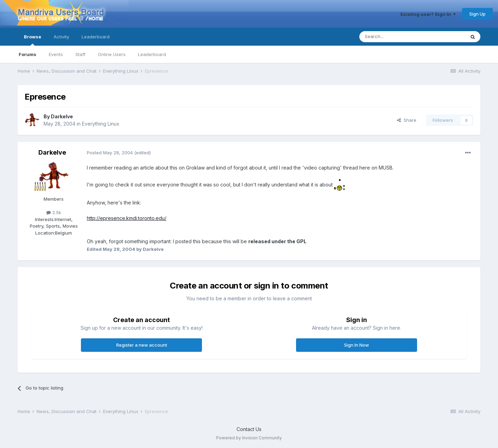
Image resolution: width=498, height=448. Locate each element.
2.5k (54, 212)
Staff (80, 54)
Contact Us (249, 429)
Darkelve (62, 116)
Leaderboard (152, 54)
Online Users (112, 54)
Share (407, 120)
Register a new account (142, 345)
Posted (110, 153)
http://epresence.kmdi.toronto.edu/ (127, 218)
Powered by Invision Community (249, 438)
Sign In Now (357, 345)
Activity (61, 37)
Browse (33, 40)
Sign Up (477, 14)
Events (56, 54)
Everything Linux (101, 124)
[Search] (395, 37)
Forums (27, 54)
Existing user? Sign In (428, 14)
